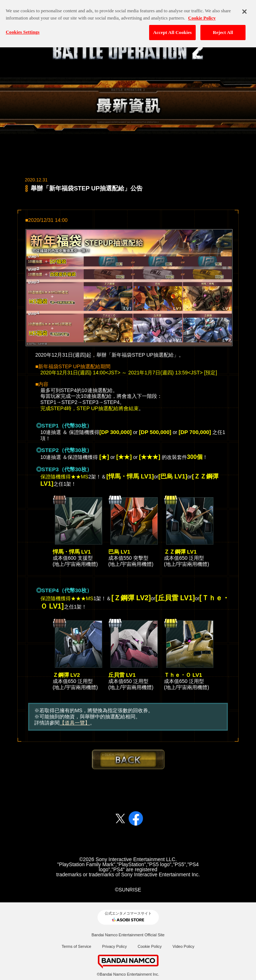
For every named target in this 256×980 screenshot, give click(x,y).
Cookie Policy (150, 946)
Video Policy (183, 946)
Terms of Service (77, 946)
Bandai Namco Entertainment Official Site (128, 935)
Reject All (223, 28)
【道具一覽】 (75, 723)
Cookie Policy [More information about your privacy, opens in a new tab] (202, 14)
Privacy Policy (114, 946)
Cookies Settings (23, 28)
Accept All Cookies (172, 28)
